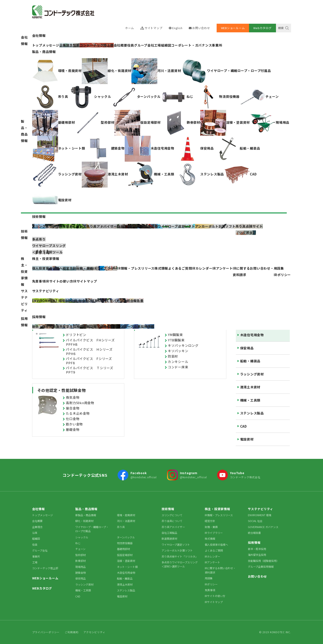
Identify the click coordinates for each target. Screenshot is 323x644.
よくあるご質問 (180, 268)
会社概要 (121, 45)
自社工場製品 (169, 533)
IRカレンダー (202, 268)
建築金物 (80, 573)
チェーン (80, 549)
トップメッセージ (43, 515)
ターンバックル (126, 537)
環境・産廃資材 (126, 515)
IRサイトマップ (85, 281)
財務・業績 (211, 527)
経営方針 (210, 521)
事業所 (217, 45)
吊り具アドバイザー (173, 527)
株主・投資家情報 (24, 271)
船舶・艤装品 (250, 361)
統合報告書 (254, 533)
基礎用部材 (123, 549)
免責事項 (39, 281)
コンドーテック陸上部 (45, 568)
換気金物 (73, 397)
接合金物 (73, 408)
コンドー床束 (178, 367)
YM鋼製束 (175, 335)
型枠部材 (80, 555)
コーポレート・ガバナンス (191, 45)
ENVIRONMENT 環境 (260, 515)
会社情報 (24, 40)
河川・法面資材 (126, 521)
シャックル (82, 537)
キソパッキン (178, 351)
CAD (243, 426)
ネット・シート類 (127, 567)
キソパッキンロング (183, 345)
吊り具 (121, 527)
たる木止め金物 (78, 413)
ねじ (78, 543)
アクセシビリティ (94, 632)
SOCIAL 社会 (255, 521)
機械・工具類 (250, 400)
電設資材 (247, 439)
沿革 (35, 533)
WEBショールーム (233, 28)
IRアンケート (223, 268)
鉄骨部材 (80, 561)
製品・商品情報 (24, 131)
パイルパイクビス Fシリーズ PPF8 (91, 361)
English (177, 28)
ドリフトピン (76, 335)
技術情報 (24, 234)
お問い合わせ (201, 28)
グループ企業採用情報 (261, 567)
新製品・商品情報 (86, 515)
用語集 (279, 268)
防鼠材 (173, 356)
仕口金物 (73, 419)
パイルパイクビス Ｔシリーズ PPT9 (91, 370)
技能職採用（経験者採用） (263, 561)
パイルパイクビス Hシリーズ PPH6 (91, 351)
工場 (158, 45)
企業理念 (37, 527)
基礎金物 (73, 429)
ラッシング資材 (252, 374)
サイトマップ (154, 28)
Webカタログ (262, 28)
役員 (131, 45)
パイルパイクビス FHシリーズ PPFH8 (92, 342)
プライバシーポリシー (46, 632)
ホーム (130, 28)
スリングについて (172, 515)
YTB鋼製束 (176, 340)
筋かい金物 (74, 424)
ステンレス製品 (252, 413)
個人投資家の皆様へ (216, 545)
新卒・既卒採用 (257, 549)
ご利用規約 (72, 632)
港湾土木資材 (250, 387)
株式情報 (161, 268)
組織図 (166, 45)
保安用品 (247, 348)
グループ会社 (144, 45)
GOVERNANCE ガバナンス (263, 527)
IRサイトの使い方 (59, 281)
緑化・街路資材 (84, 521)
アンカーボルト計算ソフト (177, 550)
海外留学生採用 (257, 555)
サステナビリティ (24, 301)
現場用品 (80, 567)
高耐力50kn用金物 (80, 403)
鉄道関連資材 (169, 538)
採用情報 (24, 322)
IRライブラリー (214, 533)
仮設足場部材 (125, 555)
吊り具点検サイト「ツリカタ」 (180, 556)
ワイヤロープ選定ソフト (176, 545)
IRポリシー (282, 275)
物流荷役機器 (125, 543)
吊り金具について (172, 521)
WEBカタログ (42, 588)
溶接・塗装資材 (126, 561)
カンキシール (178, 362)
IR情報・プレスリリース (136, 268)
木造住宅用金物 (252, 335)
